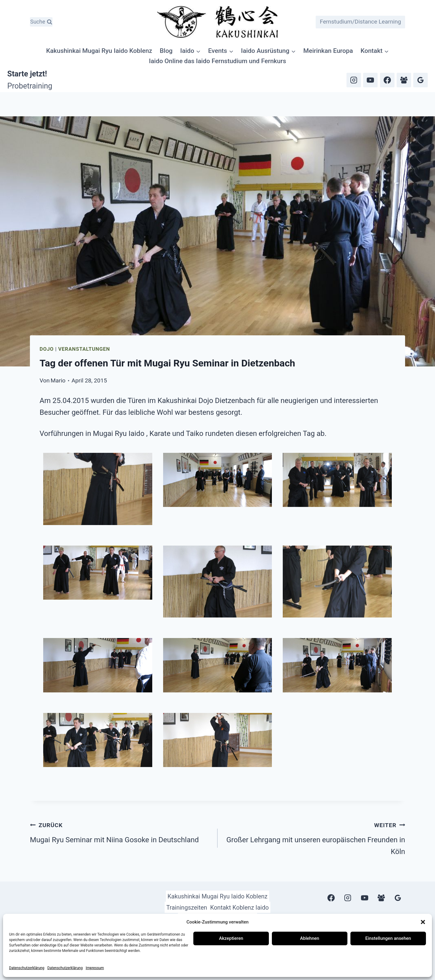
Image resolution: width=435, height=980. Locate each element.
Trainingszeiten (187, 907)
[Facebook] (387, 80)
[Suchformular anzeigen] (41, 22)
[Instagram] (354, 80)
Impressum (95, 968)
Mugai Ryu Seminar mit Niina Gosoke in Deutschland (120, 832)
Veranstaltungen (84, 349)
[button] (423, 922)
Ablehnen (309, 938)
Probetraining (30, 86)
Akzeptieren (231, 938)
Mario (58, 380)
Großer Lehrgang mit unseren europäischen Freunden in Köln (315, 837)
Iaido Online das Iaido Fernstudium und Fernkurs (217, 61)
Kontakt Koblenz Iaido (240, 907)
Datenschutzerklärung (27, 968)
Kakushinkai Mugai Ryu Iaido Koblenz (99, 51)
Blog (166, 51)
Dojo (47, 349)
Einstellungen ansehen (388, 938)
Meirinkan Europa (328, 51)
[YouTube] (370, 80)
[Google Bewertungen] (420, 80)
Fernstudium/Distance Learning (361, 22)
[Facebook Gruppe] (404, 80)
